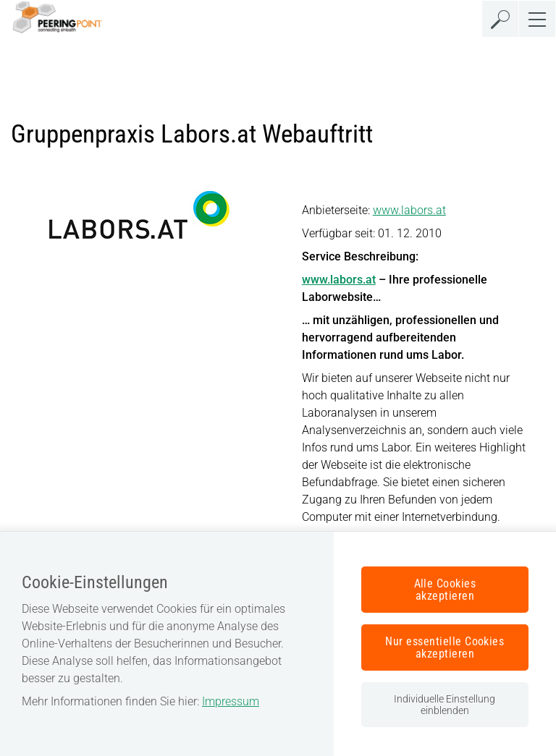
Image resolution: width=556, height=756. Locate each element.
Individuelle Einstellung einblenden (445, 705)
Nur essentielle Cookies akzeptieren (445, 647)
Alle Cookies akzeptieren (445, 590)
